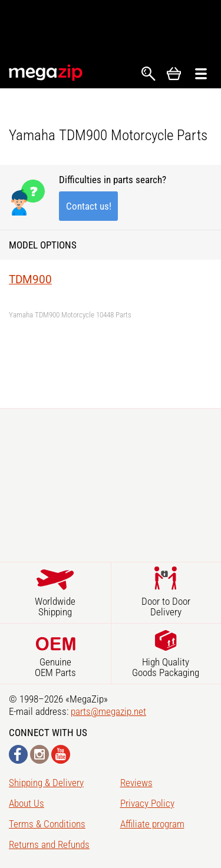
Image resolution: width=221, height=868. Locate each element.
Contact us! (89, 206)
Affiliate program (152, 824)
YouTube (61, 754)
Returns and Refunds (49, 844)
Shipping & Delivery (46, 783)
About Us (27, 803)
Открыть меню (201, 74)
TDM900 (30, 279)
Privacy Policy (147, 803)
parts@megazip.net (108, 711)
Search (149, 74)
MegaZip (46, 73)
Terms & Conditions (47, 824)
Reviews (136, 783)
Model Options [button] (43, 245)
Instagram (39, 754)
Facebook (18, 754)
